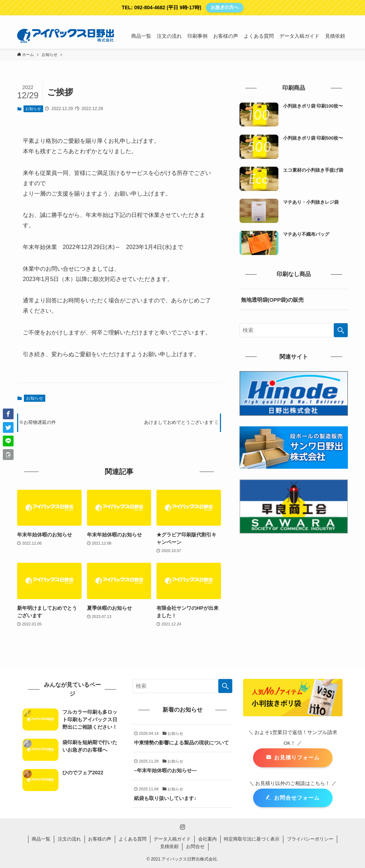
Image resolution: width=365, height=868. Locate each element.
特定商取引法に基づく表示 (252, 839)
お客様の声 (100, 839)
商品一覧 (41, 839)
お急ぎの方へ (225, 7)
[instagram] (334, 19)
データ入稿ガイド (172, 839)
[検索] (343, 19)
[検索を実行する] (341, 330)
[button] (8, 414)
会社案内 (207, 839)
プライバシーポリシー (310, 839)
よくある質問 (133, 839)
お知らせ (33, 109)
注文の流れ (69, 839)
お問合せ (195, 846)
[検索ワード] (294, 330)
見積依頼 (169, 846)
